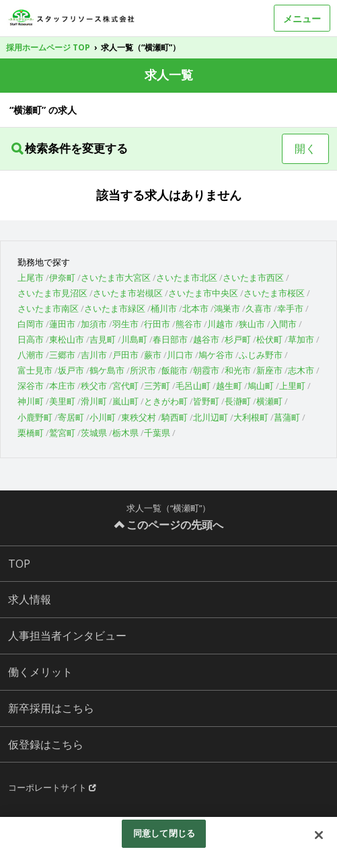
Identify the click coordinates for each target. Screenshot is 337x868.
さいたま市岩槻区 (128, 293)
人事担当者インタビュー (67, 636)
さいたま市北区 (187, 277)
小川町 (103, 417)
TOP (19, 564)
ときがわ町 (166, 401)
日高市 (31, 339)
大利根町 (251, 417)
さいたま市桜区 (274, 293)
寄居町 (71, 417)
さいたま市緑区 (115, 308)
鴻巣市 (227, 308)
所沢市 (143, 370)
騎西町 (175, 417)
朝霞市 (206, 370)
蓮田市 (62, 324)
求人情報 (30, 599)
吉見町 (103, 339)
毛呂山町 (193, 386)
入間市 (284, 324)
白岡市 (31, 324)
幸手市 (290, 308)
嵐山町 (125, 401)
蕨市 (153, 355)
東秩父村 (139, 417)
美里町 (62, 401)
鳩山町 (261, 386)
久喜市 (259, 308)
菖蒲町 (287, 417)
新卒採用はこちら (51, 708)
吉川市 (94, 355)
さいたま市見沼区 (52, 293)
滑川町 (94, 401)
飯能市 (175, 370)
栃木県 (125, 433)
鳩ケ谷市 (216, 355)
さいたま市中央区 (203, 293)
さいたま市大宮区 (116, 277)
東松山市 (67, 339)
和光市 (238, 370)
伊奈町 (62, 277)
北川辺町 (211, 417)
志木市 (301, 370)
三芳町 (157, 386)
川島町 (134, 339)
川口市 (180, 355)
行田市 (157, 324)
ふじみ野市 (261, 355)
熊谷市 (189, 324)
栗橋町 (31, 433)
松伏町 (269, 339)
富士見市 (35, 370)
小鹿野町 (35, 417)
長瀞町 (238, 401)
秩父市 (94, 386)
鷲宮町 (62, 433)
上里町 (292, 386)
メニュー (302, 18)
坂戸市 (71, 370)
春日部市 (170, 339)
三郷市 (62, 355)
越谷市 (206, 339)
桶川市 (164, 308)
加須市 (94, 324)
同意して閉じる (164, 833)
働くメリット (40, 672)
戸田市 (125, 355)
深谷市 (31, 386)
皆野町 (206, 401)
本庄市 (62, 386)
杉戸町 (238, 339)
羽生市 (125, 324)
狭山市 (252, 324)
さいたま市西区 (253, 277)
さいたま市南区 (48, 308)
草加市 (301, 339)
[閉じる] (319, 835)
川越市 (220, 324)
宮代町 (125, 386)
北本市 (195, 308)
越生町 (229, 386)
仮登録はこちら (46, 744)
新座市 (269, 370)
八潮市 (31, 355)
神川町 (31, 401)
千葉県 (157, 433)
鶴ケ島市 (107, 370)
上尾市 (31, 277)
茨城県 (94, 433)
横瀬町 (269, 401)
